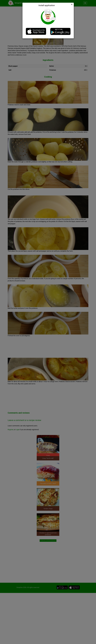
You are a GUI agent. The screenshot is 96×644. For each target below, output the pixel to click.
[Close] (72, 4)
